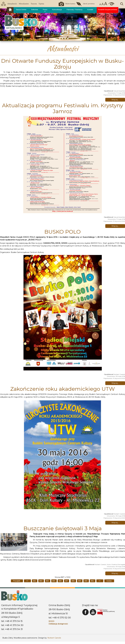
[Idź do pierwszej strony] (17, 581)
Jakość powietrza (89, 4)
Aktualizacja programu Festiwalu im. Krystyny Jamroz (63, 108)
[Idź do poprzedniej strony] (27, 581)
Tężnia (41, 4)
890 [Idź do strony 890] (86, 581)
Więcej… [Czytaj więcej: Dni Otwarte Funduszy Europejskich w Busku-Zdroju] (115, 100)
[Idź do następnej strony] (100, 581)
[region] (62, 25)
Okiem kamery (70, 4)
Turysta (34, 4)
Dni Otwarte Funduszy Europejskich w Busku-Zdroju (62, 64)
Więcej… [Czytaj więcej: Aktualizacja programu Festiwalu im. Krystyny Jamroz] (115, 226)
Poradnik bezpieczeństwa (108, 10)
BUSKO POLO (62, 232)
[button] (121, 25)
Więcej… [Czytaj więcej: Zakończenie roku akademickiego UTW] (115, 523)
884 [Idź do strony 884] (48, 581)
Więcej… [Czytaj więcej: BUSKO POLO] (115, 383)
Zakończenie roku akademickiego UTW (63, 389)
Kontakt (90, 10)
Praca (45, 10)
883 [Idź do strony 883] (41, 581)
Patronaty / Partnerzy (75, 10)
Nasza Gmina (21, 10)
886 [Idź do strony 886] (60, 581)
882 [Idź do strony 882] (35, 581)
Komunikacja (57, 10)
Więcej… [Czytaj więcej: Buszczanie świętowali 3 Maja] (115, 573)
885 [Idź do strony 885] (54, 581)
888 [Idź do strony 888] (73, 581)
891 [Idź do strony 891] (93, 581)
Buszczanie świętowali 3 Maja (63, 528)
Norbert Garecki (54, 638)
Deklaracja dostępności (58, 624)
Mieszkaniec (24, 4)
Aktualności (12, 4)
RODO (51, 621)
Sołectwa (35, 10)
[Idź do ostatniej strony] (109, 581)
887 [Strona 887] (67, 581)
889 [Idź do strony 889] (80, 581)
